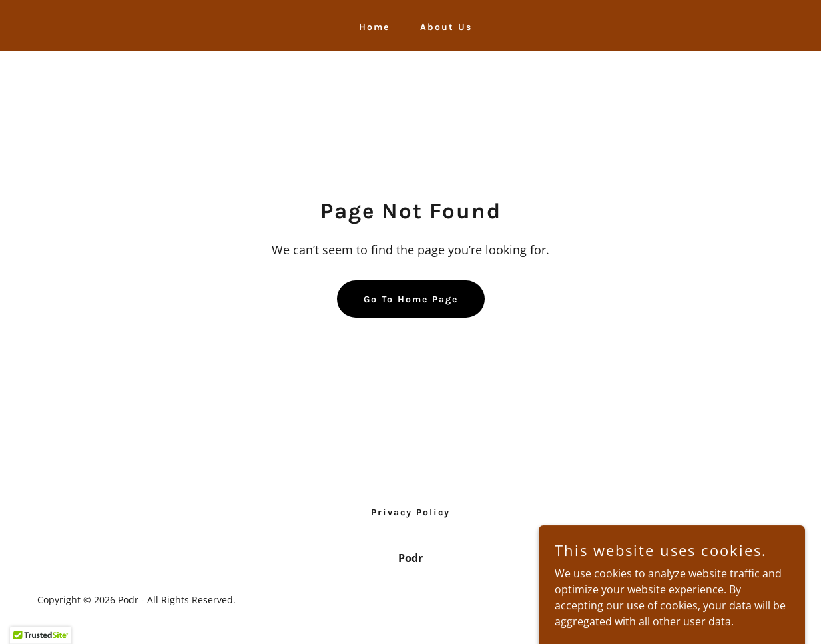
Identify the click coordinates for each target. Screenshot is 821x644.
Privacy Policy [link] (410, 512)
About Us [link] (446, 27)
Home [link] (374, 27)
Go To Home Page (411, 299)
